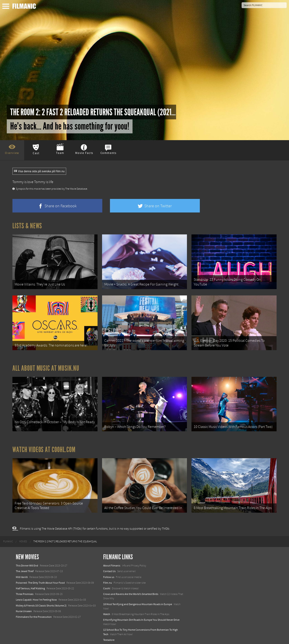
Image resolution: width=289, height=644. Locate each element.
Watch (107, 610)
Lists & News (27, 226)
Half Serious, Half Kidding (30, 584)
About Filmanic (112, 561)
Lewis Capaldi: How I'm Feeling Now (36, 596)
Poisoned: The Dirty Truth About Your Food (40, 579)
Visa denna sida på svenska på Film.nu (39, 171)
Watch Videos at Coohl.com (44, 447)
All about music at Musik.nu (46, 366)
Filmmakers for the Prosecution (34, 613)
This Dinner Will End (27, 561)
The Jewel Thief (25, 567)
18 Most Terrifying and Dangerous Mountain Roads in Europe (138, 600)
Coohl (107, 584)
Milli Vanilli (22, 573)
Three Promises (25, 590)
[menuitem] (8, 538)
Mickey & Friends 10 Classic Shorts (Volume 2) (41, 602)
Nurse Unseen (24, 607)
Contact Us (109, 567)
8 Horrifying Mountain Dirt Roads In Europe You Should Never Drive (141, 616)
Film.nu (108, 579)
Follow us (109, 573)
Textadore (109, 636)
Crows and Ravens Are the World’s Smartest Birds (131, 590)
